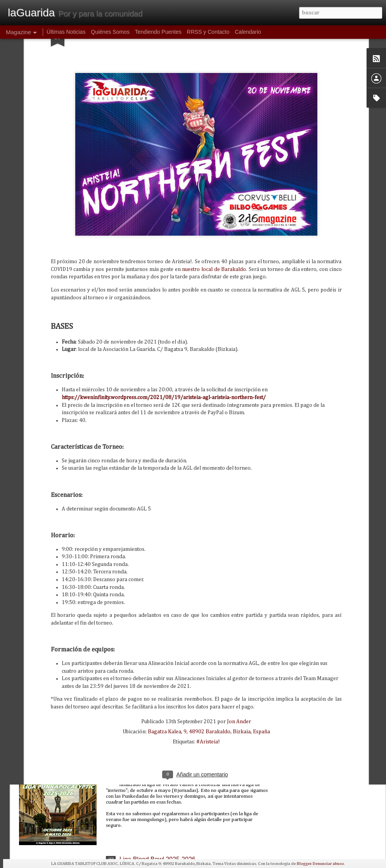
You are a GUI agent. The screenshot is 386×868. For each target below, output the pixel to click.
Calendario (248, 32)
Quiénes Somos (110, 32)
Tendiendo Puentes (158, 32)
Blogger (304, 864)
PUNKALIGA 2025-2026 (153, 771)
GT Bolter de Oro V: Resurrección (166, 682)
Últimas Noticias (66, 32)
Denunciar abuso (328, 864)
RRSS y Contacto (208, 32)
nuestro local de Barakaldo (214, 178)
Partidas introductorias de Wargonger (171, 594)
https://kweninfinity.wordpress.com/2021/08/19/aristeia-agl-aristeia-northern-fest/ (164, 307)
